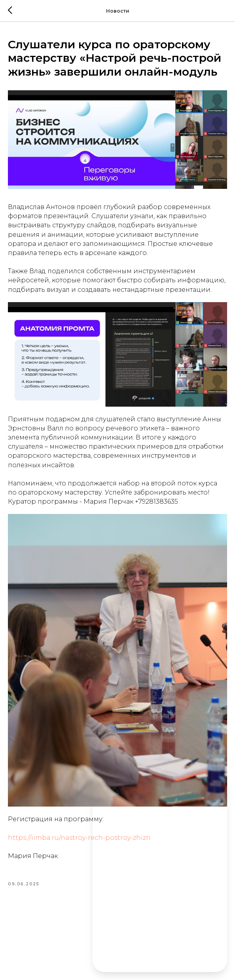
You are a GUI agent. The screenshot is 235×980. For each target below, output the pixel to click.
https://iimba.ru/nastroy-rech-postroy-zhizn (79, 838)
